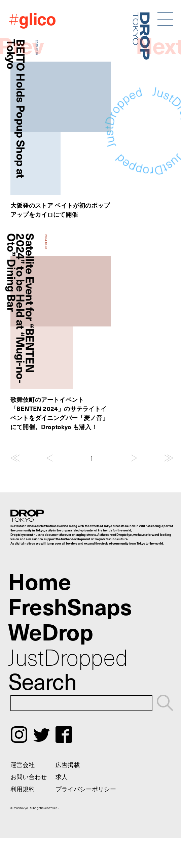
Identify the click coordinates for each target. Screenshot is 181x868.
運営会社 (23, 765)
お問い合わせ (29, 777)
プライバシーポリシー (86, 789)
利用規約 (23, 789)
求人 (62, 777)
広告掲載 (68, 765)
